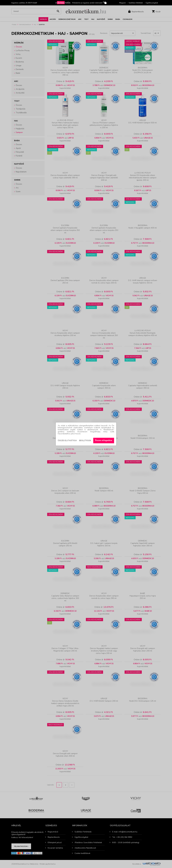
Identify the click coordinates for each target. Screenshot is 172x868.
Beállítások (85, 441)
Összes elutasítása (67, 441)
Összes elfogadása (104, 440)
